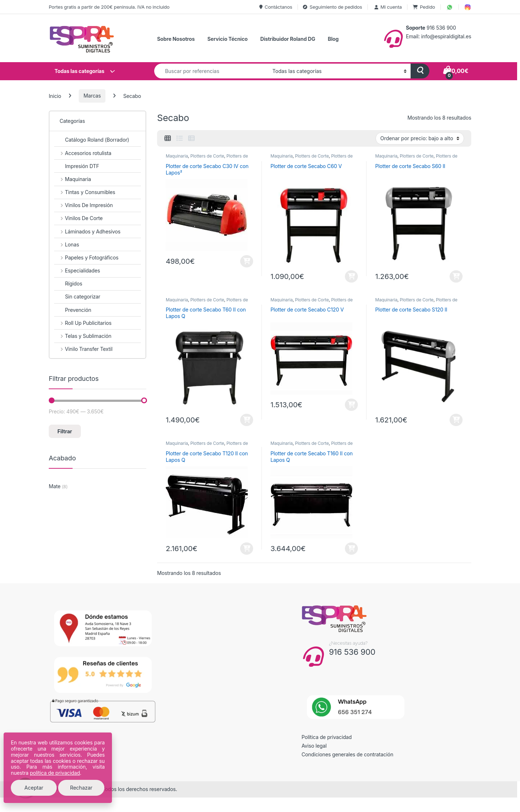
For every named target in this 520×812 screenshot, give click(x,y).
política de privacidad (55, 773)
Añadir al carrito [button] (247, 261)
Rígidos (68, 283)
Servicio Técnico (227, 39)
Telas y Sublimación (83, 336)
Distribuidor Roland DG (288, 39)
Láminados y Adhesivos (87, 231)
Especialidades (77, 270)
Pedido (424, 7)
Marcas (92, 96)
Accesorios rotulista (83, 153)
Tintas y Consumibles (85, 192)
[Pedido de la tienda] (420, 138)
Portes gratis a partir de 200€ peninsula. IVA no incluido (109, 7)
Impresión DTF (77, 166)
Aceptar (34, 788)
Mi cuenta (387, 7)
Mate (55, 486)
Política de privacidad (327, 737)
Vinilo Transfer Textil (83, 349)
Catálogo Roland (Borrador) (92, 140)
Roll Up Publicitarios (83, 323)
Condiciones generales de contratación (347, 754)
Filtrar (65, 431)
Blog (333, 39)
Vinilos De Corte (78, 218)
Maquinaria (177, 156)
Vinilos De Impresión (83, 205)
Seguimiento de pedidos (332, 7)
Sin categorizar (77, 297)
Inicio (55, 96)
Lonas (67, 244)
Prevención (73, 310)
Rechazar (81, 788)
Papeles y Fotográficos (86, 257)
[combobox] (211, 71)
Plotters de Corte (207, 156)
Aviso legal (314, 746)
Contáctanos (276, 7)
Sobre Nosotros (176, 39)
